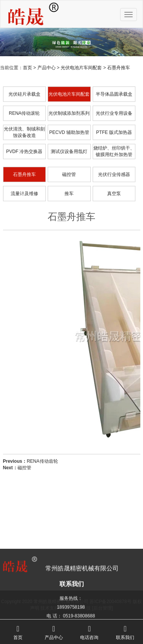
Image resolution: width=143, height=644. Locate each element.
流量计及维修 (24, 210)
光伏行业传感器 (114, 191)
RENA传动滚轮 (24, 130)
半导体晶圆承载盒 (114, 111)
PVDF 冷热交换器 (24, 168)
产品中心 (47, 68)
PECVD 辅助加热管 (69, 149)
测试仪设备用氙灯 (69, 168)
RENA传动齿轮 (42, 475)
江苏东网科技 (77, 608)
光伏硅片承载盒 (24, 111)
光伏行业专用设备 (114, 130)
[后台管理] (103, 608)
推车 (69, 210)
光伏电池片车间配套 (81, 68)
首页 (27, 68)
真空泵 (114, 210)
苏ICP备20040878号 (110, 602)
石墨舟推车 (119, 68)
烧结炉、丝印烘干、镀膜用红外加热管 (114, 168)
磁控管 (69, 191)
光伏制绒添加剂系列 (69, 130)
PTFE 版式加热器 (114, 149)
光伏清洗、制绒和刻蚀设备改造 (24, 149)
